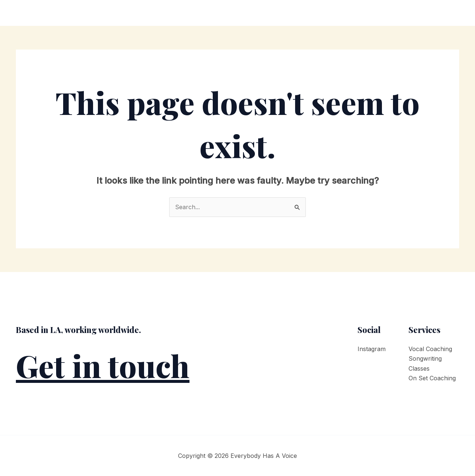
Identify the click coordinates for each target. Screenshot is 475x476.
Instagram (372, 349)
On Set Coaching (432, 378)
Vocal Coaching (430, 349)
